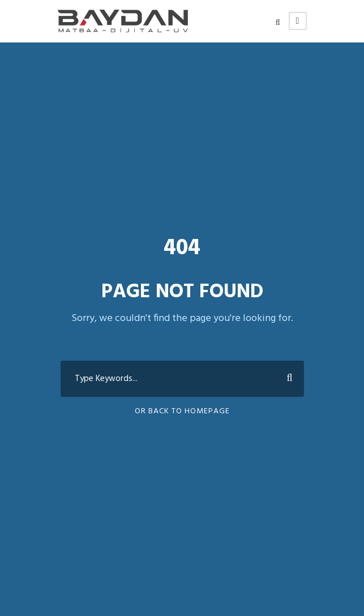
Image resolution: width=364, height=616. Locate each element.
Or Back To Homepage (182, 411)
